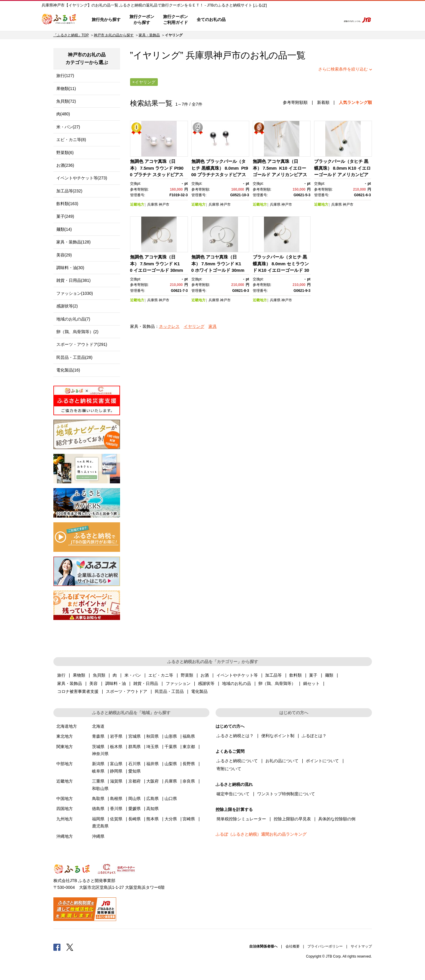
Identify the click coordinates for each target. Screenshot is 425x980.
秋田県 (152, 736)
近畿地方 (137, 204)
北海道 (98, 726)
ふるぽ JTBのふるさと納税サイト (59, 20)
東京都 (189, 747)
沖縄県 (98, 836)
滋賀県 (116, 781)
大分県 (171, 819)
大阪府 (152, 781)
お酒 (205, 675)
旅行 (61, 675)
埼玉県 (152, 747)
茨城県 (98, 747)
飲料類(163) (67, 204)
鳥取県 (98, 799)
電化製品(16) (68, 370)
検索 (333, 20)
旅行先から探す (106, 19)
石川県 (134, 764)
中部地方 (65, 764)
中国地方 (65, 799)
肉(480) (63, 114)
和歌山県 (100, 788)
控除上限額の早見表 (292, 819)
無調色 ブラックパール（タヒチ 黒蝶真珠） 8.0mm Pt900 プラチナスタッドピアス (220, 168)
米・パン (133, 675)
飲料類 (296, 675)
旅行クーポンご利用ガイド (175, 19)
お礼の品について (282, 761)
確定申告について (233, 794)
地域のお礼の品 (237, 683)
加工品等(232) (69, 191)
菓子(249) (65, 216)
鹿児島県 (100, 826)
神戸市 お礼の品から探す (114, 35)
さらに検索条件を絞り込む (343, 69)
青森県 (98, 736)
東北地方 (65, 736)
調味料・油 (116, 683)
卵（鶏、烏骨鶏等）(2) (77, 332)
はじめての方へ (247, 20)
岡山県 (134, 799)
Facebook (57, 947)
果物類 (79, 675)
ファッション (178, 683)
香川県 (116, 809)
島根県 (116, 799)
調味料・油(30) (70, 268)
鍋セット (311, 683)
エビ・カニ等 (161, 675)
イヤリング (194, 326)
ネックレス (169, 326)
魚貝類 (99, 675)
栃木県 (116, 747)
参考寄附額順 (295, 102)
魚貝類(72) (66, 101)
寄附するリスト (316, 20)
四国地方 (65, 809)
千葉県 (171, 747)
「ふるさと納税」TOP (71, 35)
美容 (93, 683)
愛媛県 (134, 809)
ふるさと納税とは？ (235, 736)
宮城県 (134, 736)
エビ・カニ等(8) (71, 140)
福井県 (152, 764)
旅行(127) (65, 76)
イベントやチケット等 (237, 675)
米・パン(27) (68, 127)
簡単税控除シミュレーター (241, 819)
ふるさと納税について (237, 761)
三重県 (98, 781)
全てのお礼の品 (211, 19)
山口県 (171, 799)
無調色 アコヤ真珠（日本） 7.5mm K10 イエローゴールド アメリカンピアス (280, 168)
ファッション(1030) (75, 293)
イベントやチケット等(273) (82, 178)
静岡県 (116, 771)
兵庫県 (152, 204)
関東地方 (65, 747)
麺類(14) (64, 229)
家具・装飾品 (149, 35)
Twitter (70, 947)
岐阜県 (98, 771)
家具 (213, 326)
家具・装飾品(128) (74, 242)
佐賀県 (116, 819)
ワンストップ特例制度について (286, 794)
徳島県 (98, 809)
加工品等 (273, 675)
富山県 (116, 764)
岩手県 (116, 736)
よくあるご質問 (275, 20)
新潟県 (98, 764)
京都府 (134, 781)
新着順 (323, 102)
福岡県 (98, 819)
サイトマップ (361, 946)
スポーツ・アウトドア (127, 691)
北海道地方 (67, 726)
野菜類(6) (65, 153)
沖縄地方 (65, 836)
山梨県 (171, 764)
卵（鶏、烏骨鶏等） (277, 683)
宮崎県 (189, 819)
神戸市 (227, 55)
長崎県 (134, 819)
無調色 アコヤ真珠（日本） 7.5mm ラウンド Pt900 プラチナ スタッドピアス (157, 168)
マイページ (297, 20)
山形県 (171, 736)
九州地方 (65, 819)
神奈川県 (100, 754)
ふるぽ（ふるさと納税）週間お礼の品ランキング (261, 834)
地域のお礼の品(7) (73, 319)
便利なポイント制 (278, 736)
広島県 (152, 799)
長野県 (189, 764)
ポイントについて (322, 761)
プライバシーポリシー (325, 946)
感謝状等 (206, 683)
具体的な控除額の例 (337, 819)
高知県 (152, 809)
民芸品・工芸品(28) (74, 357)
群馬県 (134, 747)
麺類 (329, 675)
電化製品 (199, 691)
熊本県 (152, 819)
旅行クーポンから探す (142, 19)
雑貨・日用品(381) (74, 280)
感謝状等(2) (67, 306)
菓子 (313, 675)
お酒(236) (65, 165)
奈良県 (189, 781)
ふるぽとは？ (314, 736)
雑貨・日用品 (146, 683)
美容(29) (64, 255)
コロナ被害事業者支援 (78, 691)
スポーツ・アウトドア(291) (82, 344)
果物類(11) (66, 89)
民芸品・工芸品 (169, 691)
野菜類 (187, 675)
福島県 (189, 736)
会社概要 (293, 946)
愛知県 (134, 771)
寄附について (229, 769)
